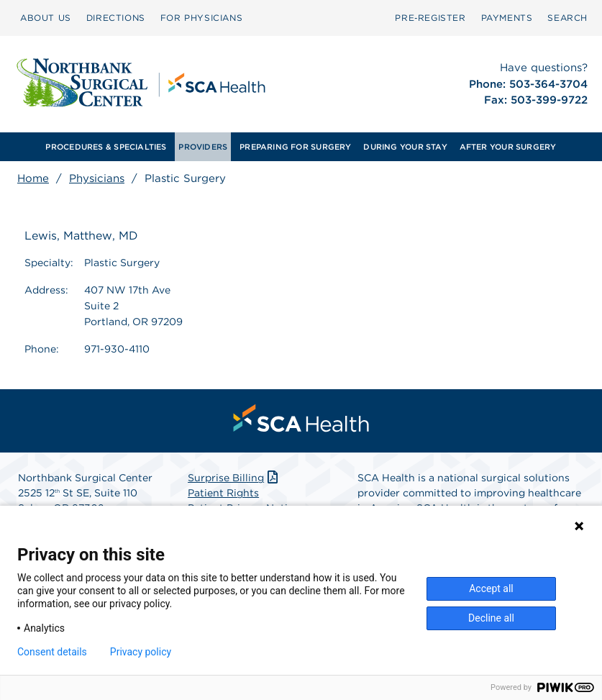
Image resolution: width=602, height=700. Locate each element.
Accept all (491, 588)
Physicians (97, 178)
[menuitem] (46, 18)
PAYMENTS (507, 18)
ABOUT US (46, 18)
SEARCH (567, 18)
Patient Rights (223, 493)
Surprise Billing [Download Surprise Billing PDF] (234, 478)
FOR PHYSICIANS (201, 18)
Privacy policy (141, 652)
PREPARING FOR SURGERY (296, 147)
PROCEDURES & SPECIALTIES (106, 147)
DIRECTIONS (116, 18)
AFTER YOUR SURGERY (508, 147)
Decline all (491, 618)
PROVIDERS (203, 147)
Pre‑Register (430, 18)
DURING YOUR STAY (405, 147)
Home (33, 178)
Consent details (52, 652)
